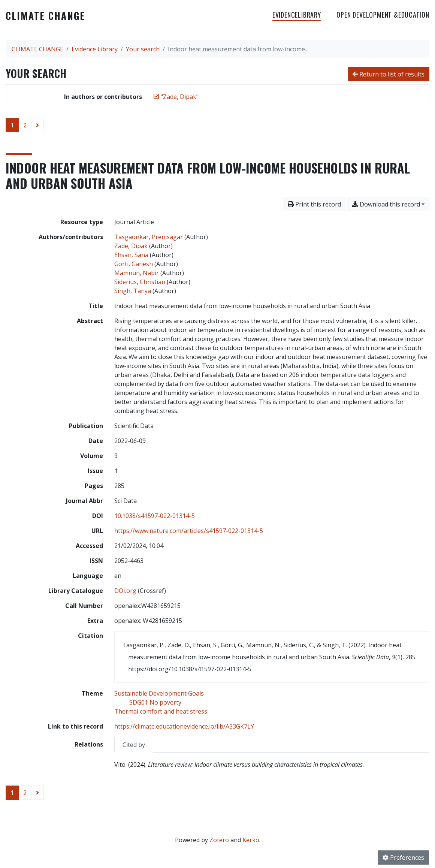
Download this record (386, 204)
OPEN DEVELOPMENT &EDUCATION (383, 15)
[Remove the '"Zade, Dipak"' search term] (180, 97)
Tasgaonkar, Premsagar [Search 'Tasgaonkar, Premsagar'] (149, 237)
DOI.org (125, 591)
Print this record (314, 204)
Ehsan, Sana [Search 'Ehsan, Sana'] (131, 255)
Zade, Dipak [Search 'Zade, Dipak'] (131, 246)
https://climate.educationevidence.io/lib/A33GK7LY (184, 726)
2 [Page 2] (25, 125)
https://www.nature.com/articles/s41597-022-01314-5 (189, 531)
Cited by (134, 745)
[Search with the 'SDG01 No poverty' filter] (155, 702)
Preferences (403, 858)
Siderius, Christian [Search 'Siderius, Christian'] (140, 282)
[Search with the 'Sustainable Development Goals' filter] (159, 693)
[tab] (134, 745)
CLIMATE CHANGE (45, 15)
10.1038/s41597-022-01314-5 (155, 516)
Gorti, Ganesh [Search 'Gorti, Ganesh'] (134, 264)
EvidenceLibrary (297, 15)
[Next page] (37, 125)
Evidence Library (95, 49)
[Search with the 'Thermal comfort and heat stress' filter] (161, 711)
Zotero (219, 840)
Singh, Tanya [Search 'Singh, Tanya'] (133, 291)
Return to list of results (389, 74)
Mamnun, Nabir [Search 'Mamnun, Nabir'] (137, 273)
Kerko (251, 840)
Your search (143, 49)
